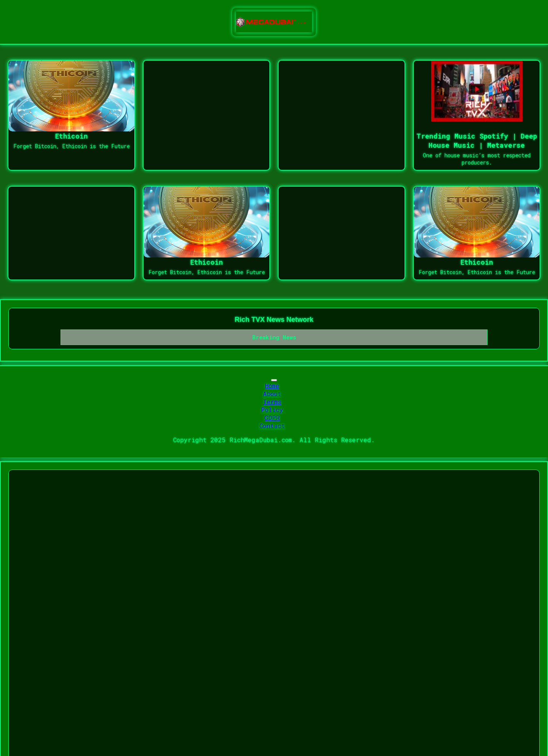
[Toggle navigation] (274, 380)
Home (272, 386)
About (272, 394)
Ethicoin (72, 136)
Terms (272, 402)
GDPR (272, 418)
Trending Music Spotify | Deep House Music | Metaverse (477, 141)
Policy (272, 410)
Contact (272, 426)
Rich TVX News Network (274, 320)
